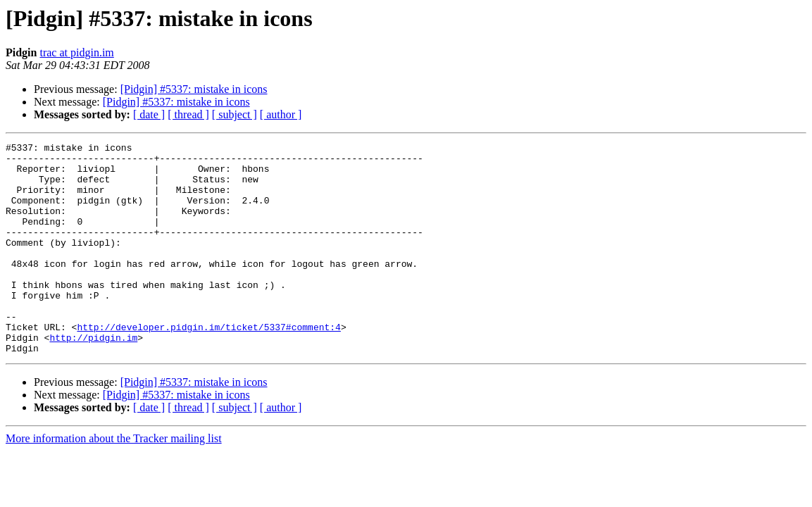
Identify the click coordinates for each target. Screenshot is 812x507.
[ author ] (281, 114)
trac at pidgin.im (76, 52)
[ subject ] (235, 114)
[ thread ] (188, 114)
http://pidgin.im (93, 377)
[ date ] (149, 114)
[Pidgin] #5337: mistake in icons (194, 89)
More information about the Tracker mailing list (114, 481)
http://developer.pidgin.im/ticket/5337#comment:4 (208, 365)
